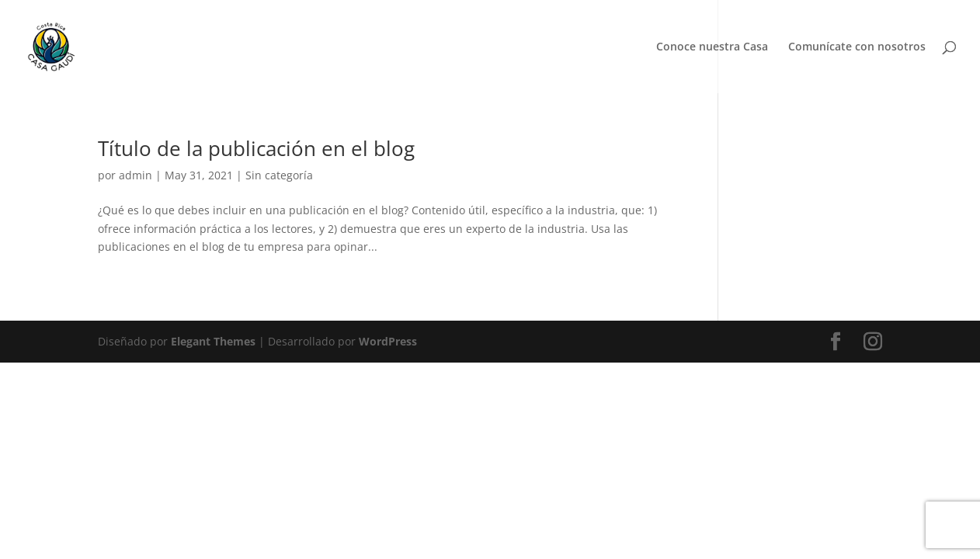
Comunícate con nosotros (857, 47)
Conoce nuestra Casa (712, 47)
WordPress (388, 341)
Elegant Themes (213, 341)
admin (136, 175)
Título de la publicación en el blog (256, 148)
